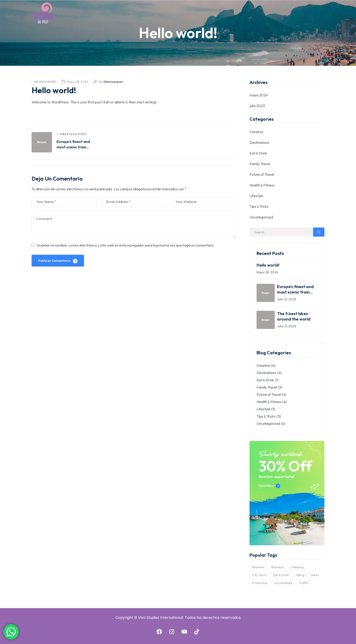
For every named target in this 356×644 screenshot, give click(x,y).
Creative (256, 132)
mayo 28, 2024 (78, 82)
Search (319, 232)
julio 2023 (257, 106)
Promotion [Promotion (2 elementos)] (260, 583)
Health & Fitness (262, 185)
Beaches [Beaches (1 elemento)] (258, 567)
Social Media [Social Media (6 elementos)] (283, 583)
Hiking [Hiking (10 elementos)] (300, 575)
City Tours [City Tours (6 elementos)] (259, 575)
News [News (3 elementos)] (315, 575)
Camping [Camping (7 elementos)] (297, 567)
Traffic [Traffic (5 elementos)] (304, 583)
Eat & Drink (258, 153)
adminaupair (113, 82)
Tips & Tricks (259, 206)
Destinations (259, 142)
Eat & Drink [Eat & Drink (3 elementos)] (281, 575)
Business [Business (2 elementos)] (278, 567)
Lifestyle (256, 196)
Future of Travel (262, 174)
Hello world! (268, 265)
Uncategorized (44, 82)
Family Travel (260, 164)
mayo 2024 (259, 95)
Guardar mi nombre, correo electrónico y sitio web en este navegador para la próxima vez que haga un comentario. (126, 245)
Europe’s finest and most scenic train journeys (295, 289)
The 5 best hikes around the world (294, 316)
